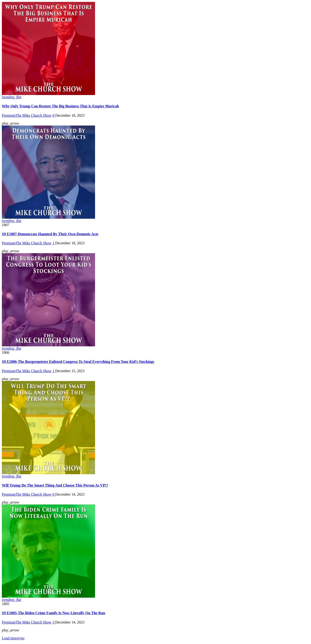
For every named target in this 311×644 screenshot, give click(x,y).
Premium (9, 115)
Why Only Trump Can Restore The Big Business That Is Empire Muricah (60, 106)
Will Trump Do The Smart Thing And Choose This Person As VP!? (55, 485)
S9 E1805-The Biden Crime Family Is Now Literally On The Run (53, 613)
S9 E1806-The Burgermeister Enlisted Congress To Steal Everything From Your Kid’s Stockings (78, 362)
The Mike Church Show (34, 115)
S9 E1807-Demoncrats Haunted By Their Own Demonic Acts (50, 234)
